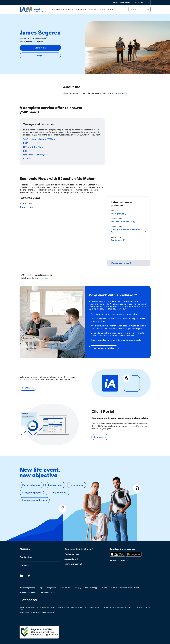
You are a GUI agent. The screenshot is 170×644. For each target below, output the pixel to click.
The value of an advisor (104, 348)
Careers (24, 565)
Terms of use (65, 588)
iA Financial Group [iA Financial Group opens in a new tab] (27, 592)
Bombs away (118, 240)
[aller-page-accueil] (33, 11)
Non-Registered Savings (36, 155)
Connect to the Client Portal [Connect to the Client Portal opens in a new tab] (78, 549)
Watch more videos (121, 263)
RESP (27, 159)
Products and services (86, 9)
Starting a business (58, 493)
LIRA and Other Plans (34, 147)
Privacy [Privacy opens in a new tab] (76, 588)
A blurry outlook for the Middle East (129, 231)
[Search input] (140, 9)
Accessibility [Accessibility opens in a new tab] (90, 588)
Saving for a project (32, 493)
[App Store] (117, 554)
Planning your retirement (35, 500)
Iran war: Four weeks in (123, 222)
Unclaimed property (27, 588)
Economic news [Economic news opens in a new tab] (72, 564)
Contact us (26, 557)
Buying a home (55, 485)
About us (25, 549)
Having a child (77, 485)
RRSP (27, 143)
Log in (40, 55)
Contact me (40, 48)
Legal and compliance (47, 588)
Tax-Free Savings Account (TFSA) (39, 139)
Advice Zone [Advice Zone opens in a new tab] (70, 559)
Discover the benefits (119, 560)
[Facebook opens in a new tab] (29, 576)
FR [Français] (148, 2)
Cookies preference (47, 592)
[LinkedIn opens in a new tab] (22, 576)
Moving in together (32, 485)
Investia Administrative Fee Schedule (125, 588)
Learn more (28, 388)
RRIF (27, 151)
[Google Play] (134, 554)
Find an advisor (106, 9)
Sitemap (104, 588)
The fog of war (119, 214)
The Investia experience (62, 9)
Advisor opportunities (121, 2)
